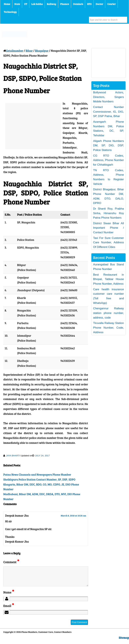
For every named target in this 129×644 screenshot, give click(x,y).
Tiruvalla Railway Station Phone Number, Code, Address (108, 328)
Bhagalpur (42, 51)
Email (9, 610)
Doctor (99, 4)
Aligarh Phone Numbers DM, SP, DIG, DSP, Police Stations (108, 146)
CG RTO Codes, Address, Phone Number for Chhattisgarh (108, 160)
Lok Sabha (37, 4)
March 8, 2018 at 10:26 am (73, 516)
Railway (51, 4)
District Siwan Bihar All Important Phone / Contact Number (108, 228)
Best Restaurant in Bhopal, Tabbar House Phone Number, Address (108, 279)
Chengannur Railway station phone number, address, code (108, 313)
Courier (111, 4)
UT (26, 4)
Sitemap (124, 642)
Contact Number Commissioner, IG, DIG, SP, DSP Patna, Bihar (108, 112)
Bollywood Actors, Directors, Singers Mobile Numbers (108, 97)
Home (7, 4)
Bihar (29, 51)
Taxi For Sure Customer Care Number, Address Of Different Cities (108, 242)
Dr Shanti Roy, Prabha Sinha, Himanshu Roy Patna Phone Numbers (108, 213)
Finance (65, 4)
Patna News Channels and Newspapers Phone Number (37, 475)
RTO (89, 4)
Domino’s (78, 4)
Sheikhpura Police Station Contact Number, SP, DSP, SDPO (39, 479)
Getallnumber (15, 51)
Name (9, 596)
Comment (11, 562)
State (17, 4)
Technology (10, 12)
